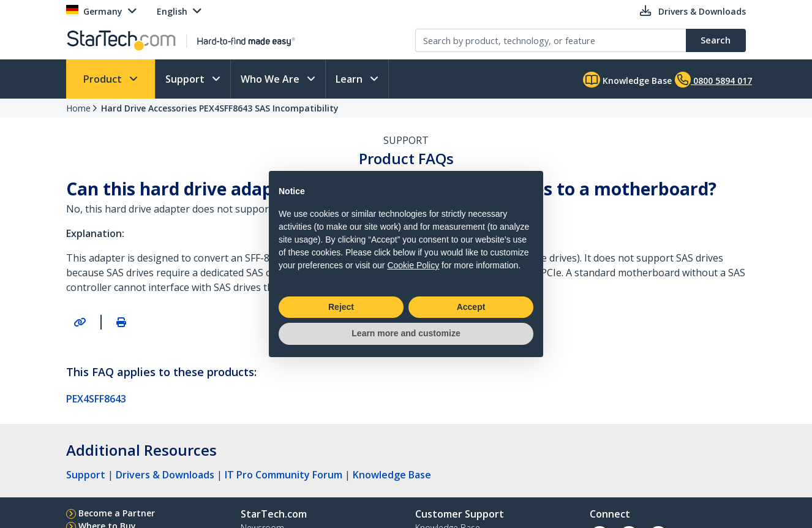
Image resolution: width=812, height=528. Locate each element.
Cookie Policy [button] (413, 265)
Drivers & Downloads (165, 475)
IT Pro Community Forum (284, 475)
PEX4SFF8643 (96, 399)
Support (186, 79)
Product (104, 79)
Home (78, 108)
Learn (350, 79)
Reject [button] (341, 307)
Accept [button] (471, 307)
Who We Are (271, 79)
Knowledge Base (627, 80)
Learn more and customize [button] (406, 333)
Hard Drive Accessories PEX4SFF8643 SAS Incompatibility (220, 108)
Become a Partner (117, 513)
